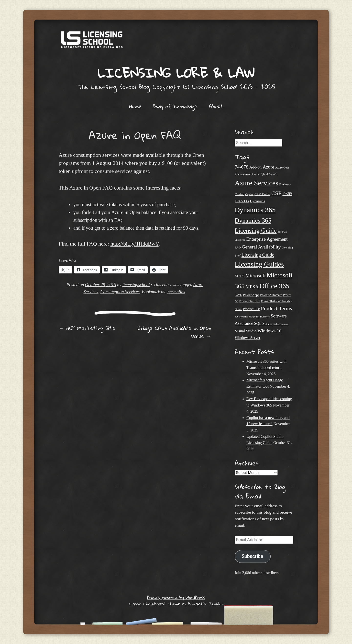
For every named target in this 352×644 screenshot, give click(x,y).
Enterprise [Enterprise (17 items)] (240, 240)
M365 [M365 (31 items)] (239, 276)
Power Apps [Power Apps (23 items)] (251, 295)
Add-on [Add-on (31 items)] (255, 167)
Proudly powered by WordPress (176, 597)
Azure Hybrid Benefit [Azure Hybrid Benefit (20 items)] (264, 174)
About (216, 106)
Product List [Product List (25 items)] (251, 309)
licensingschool (136, 285)
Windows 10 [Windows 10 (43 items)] (269, 331)
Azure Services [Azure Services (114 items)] (256, 183)
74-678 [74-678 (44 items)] (242, 167)
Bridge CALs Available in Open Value (174, 332)
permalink (176, 292)
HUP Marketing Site (87, 328)
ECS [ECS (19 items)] (284, 232)
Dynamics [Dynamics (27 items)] (257, 201)
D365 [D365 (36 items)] (287, 194)
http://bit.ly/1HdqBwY (135, 244)
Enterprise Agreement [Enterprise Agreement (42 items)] (267, 239)
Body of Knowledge (175, 106)
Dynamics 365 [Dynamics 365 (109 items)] (255, 210)
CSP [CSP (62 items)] (276, 193)
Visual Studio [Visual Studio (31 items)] (246, 331)
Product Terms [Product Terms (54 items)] (276, 308)
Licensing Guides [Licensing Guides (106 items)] (259, 264)
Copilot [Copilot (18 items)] (249, 194)
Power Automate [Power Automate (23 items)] (271, 295)
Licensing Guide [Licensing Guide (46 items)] (258, 255)
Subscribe (253, 556)
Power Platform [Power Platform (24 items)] (250, 301)
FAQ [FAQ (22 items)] (238, 247)
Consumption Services (120, 292)
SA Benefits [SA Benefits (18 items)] (241, 316)
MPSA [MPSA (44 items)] (252, 287)
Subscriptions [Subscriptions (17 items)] (281, 324)
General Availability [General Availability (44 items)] (261, 247)
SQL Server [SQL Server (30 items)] (263, 323)
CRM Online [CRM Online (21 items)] (262, 194)
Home (135, 106)
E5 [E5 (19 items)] (279, 232)
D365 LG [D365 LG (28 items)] (242, 201)
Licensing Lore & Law (176, 73)
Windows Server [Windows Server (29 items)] (247, 338)
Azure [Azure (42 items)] (268, 167)
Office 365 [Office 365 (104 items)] (275, 286)
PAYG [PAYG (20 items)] (238, 295)
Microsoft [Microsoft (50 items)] (255, 276)
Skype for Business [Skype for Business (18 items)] (259, 316)
